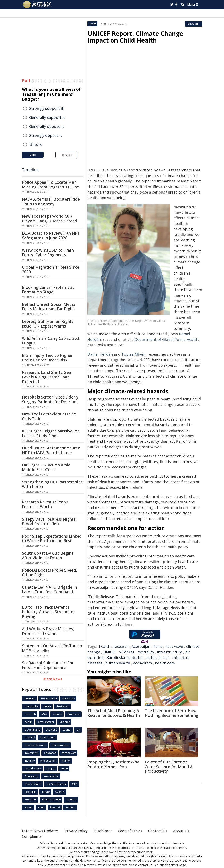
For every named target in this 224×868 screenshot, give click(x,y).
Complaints (32, 836)
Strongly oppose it (46, 135)
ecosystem (143, 663)
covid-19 (30, 737)
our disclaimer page (173, 865)
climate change (51, 799)
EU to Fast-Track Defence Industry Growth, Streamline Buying (49, 612)
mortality (146, 652)
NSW (44, 714)
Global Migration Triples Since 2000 (51, 270)
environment (46, 722)
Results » (66, 155)
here (129, 624)
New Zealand (33, 784)
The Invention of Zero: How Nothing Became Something (171, 713)
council (67, 730)
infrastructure (170, 652)
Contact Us (162, 831)
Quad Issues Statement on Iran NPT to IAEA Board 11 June (51, 450)
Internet (55, 807)
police (47, 706)
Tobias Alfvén (133, 354)
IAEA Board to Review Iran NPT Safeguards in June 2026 (51, 236)
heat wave (174, 646)
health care (165, 663)
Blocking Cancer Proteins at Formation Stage (48, 290)
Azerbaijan (141, 646)
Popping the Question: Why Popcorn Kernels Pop (113, 764)
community (31, 706)
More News (53, 679)
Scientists (31, 792)
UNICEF (110, 652)
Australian (63, 706)
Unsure (36, 144)
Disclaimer (105, 831)
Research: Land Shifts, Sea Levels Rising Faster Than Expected (46, 377)
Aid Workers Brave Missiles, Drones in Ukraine (48, 631)
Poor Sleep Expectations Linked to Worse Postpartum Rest (52, 539)
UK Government (57, 784)
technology (69, 753)
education (50, 753)
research (121, 646)
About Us (186, 831)
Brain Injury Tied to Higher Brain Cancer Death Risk (47, 358)
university (69, 698)
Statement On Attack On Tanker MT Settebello (52, 648)
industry (30, 761)
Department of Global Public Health (166, 339)
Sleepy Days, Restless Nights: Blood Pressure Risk (49, 522)
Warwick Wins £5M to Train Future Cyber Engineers (48, 253)
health (105, 646)
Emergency (31, 776)
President (31, 799)
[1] (169, 856)
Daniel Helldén (100, 354)
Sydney (60, 792)
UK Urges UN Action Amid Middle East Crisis (46, 467)
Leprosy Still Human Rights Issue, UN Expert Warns (48, 324)
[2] (173, 856)
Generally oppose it (47, 126)
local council (48, 737)
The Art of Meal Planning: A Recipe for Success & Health (114, 713)
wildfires (127, 652)
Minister (65, 722)
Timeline (30, 170)
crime (64, 768)
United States (33, 768)
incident (70, 807)
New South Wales (36, 745)
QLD (75, 784)
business (51, 730)
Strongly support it (46, 108)
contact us (145, 865)
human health (118, 663)
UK (79, 730)
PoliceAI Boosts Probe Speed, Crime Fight (49, 572)
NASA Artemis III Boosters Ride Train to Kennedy (51, 202)
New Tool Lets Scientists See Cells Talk (49, 416)
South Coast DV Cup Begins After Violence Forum (48, 556)
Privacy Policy (78, 831)
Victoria (57, 714)
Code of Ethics (133, 831)
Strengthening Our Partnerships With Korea (52, 484)
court (41, 807)
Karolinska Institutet (125, 657)
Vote (33, 155)
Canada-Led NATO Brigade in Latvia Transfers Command (49, 589)
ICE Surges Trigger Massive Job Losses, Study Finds (51, 433)
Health (92, 24)
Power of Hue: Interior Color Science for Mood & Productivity (169, 767)
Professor (74, 714)
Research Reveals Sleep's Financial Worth (45, 504)
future (46, 792)
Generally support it (47, 117)
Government (49, 698)
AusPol (66, 761)
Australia (30, 698)
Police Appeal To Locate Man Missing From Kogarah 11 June (50, 185)
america (71, 799)
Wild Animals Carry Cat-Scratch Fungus (51, 341)
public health (158, 657)
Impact (29, 807)
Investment (32, 753)
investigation (48, 761)
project (51, 768)
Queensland (32, 730)
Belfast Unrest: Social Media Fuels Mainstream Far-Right (49, 307)
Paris (158, 646)
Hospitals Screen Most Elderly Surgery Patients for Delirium (50, 399)
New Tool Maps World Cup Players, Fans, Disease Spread (50, 219)
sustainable (51, 776)
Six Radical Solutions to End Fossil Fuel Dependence (48, 665)
